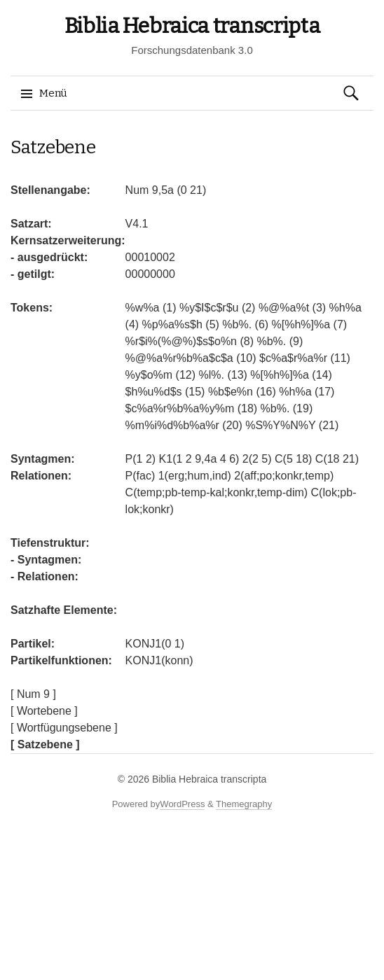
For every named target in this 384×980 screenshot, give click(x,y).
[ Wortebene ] (44, 711)
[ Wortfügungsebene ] (64, 728)
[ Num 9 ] (33, 694)
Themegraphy (244, 804)
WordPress (182, 804)
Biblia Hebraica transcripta (192, 26)
